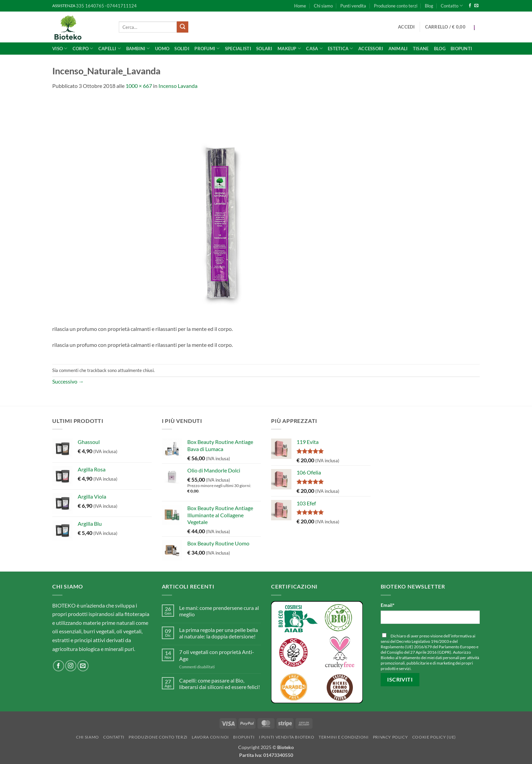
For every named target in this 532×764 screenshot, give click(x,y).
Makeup (289, 48)
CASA (314, 48)
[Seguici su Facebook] (470, 6)
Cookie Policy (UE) (434, 737)
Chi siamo (323, 6)
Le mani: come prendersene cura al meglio (219, 611)
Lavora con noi (210, 737)
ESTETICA (340, 48)
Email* (388, 605)
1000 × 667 (139, 86)
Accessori (371, 49)
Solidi (182, 49)
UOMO (162, 49)
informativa (461, 636)
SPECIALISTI (238, 49)
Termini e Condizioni (344, 737)
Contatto (452, 6)
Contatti (114, 737)
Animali (398, 49)
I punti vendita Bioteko (287, 737)
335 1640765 (90, 6)
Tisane (421, 49)
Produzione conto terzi (396, 6)
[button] (406, 27)
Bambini (138, 48)
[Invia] (183, 27)
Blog (429, 6)
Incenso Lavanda (178, 86)
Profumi (207, 48)
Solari (264, 49)
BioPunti (461, 49)
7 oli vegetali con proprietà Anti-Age (217, 655)
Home (300, 6)
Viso (60, 48)
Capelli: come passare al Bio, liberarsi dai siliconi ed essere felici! (220, 684)
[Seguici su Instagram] (71, 666)
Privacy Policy (391, 737)
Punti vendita (353, 6)
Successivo (68, 381)
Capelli (110, 48)
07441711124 (122, 6)
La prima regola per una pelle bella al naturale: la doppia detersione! (218, 633)
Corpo (83, 48)
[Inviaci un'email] (476, 6)
